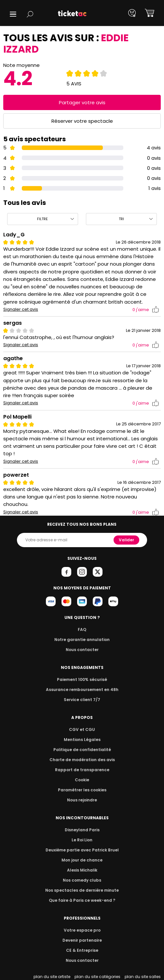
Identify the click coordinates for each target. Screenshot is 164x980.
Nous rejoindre (82, 800)
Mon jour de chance (82, 860)
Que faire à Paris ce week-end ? (82, 900)
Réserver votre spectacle (82, 121)
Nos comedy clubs (82, 880)
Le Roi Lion (82, 840)
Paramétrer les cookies (82, 790)
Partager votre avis (82, 102)
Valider (127, 540)
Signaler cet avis (21, 309)
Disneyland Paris (82, 830)
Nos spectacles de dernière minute (82, 890)
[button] (13, 14)
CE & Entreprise (82, 950)
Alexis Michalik (82, 870)
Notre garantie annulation (82, 640)
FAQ (82, 629)
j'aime (146, 310)
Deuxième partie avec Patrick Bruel (82, 850)
